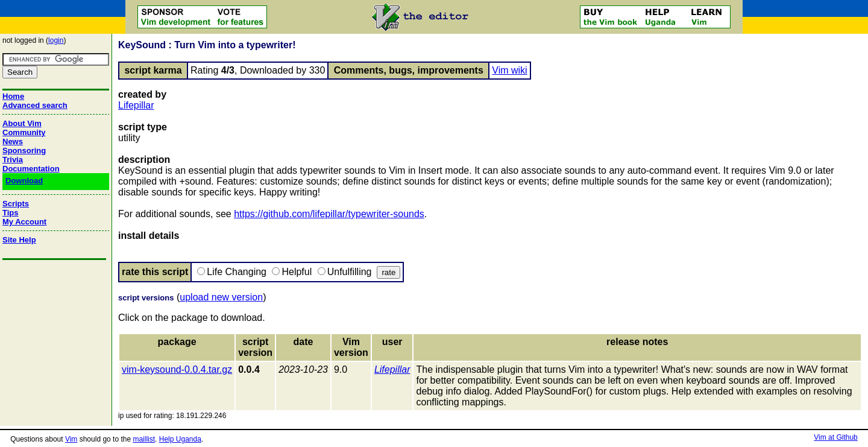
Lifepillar (136, 105)
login (56, 40)
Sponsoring (24, 151)
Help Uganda (180, 439)
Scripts (16, 204)
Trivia (13, 160)
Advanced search (35, 105)
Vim (71, 439)
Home (13, 96)
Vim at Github (835, 437)
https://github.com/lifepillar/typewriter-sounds (329, 214)
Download (24, 181)
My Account (24, 222)
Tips (11, 213)
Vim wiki (509, 70)
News (13, 141)
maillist (144, 439)
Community (24, 132)
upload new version (221, 297)
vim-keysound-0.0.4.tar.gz (177, 369)
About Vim (22, 123)
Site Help (19, 240)
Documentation (31, 169)
